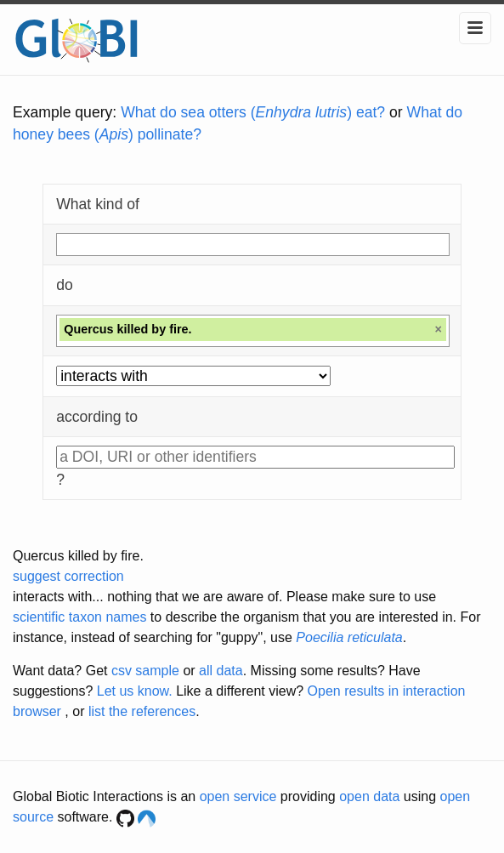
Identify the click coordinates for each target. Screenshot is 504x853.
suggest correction (68, 576)
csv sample (145, 671)
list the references (142, 711)
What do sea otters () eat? (253, 112)
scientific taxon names (79, 617)
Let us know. (135, 691)
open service (238, 796)
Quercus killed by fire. (78, 556)
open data (369, 796)
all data (221, 671)
